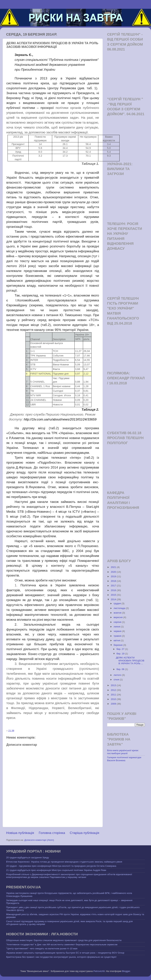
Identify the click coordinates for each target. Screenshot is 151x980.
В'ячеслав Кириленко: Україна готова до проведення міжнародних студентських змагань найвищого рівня (64, 862)
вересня (118, 617)
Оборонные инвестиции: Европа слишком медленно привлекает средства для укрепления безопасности (64, 940)
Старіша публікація (84, 833)
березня (118, 645)
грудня (118, 603)
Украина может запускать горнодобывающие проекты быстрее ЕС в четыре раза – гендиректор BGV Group (65, 953)
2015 (114, 595)
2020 (114, 572)
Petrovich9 (99, 971)
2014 (114, 599)
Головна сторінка (52, 833)
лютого (118, 675)
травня (118, 636)
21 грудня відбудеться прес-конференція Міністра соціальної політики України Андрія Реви (56, 870)
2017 (114, 586)
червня (118, 631)
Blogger (126, 971)
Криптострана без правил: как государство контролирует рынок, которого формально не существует (61, 957)
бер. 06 (121, 669)
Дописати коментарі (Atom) (39, 840)
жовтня (118, 613)
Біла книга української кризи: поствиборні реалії (123, 752)
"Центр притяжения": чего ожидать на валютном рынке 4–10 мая (42, 949)
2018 (114, 581)
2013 (114, 685)
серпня (118, 622)
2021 (114, 567)
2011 (114, 695)
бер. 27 (121, 649)
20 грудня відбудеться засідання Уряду (28, 858)
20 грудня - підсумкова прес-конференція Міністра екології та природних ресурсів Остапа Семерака (61, 866)
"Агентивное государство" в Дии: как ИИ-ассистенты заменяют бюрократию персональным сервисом (62, 944)
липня (117, 627)
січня (117, 680)
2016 (114, 590)
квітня (117, 640)
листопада (120, 608)
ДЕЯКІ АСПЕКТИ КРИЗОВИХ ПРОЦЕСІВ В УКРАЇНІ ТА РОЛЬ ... (130, 660)
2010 (114, 699)
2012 (114, 690)
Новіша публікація (20, 833)
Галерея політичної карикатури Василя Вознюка (124, 759)
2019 (114, 576)
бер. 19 (121, 654)
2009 (114, 704)
